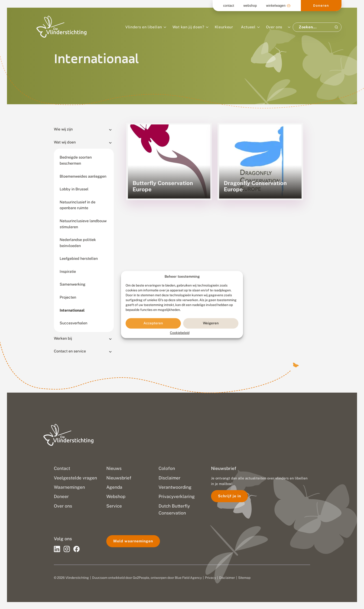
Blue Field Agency (188, 578)
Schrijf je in (229, 496)
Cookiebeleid (180, 333)
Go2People (141, 578)
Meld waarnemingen (133, 541)
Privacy (210, 578)
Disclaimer (227, 578)
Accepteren (153, 323)
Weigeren (211, 323)
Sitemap (244, 578)
